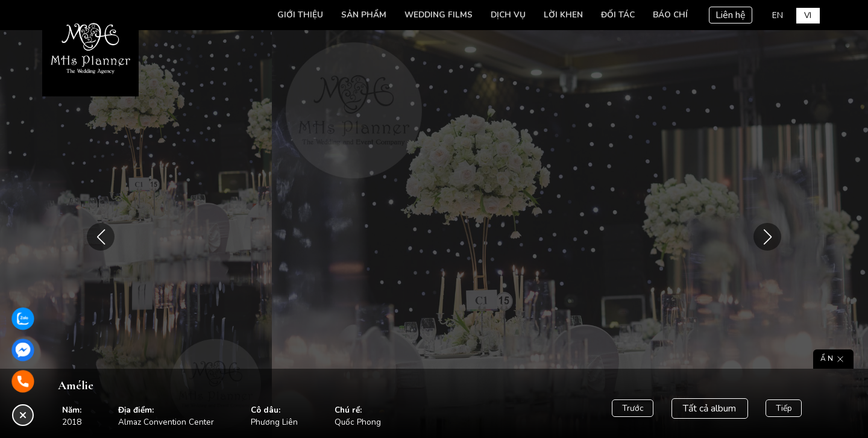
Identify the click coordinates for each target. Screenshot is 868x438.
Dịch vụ (508, 15)
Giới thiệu (300, 15)
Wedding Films (439, 15)
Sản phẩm (364, 15)
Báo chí (670, 15)
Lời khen (563, 15)
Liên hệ (731, 15)
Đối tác (618, 15)
